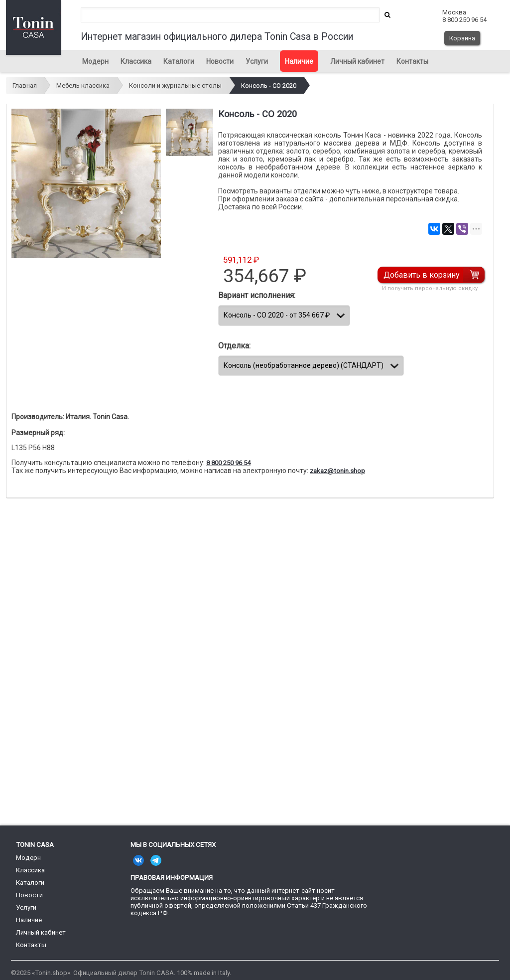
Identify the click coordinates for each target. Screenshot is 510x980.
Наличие (299, 61)
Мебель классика (83, 85)
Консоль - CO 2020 (269, 85)
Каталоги (179, 61)
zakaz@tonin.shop (337, 471)
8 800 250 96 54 (228, 463)
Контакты (412, 61)
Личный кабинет (357, 61)
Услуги (257, 61)
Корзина (462, 38)
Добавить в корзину (422, 275)
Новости (220, 61)
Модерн (95, 61)
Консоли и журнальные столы (175, 85)
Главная (25, 85)
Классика (136, 61)
